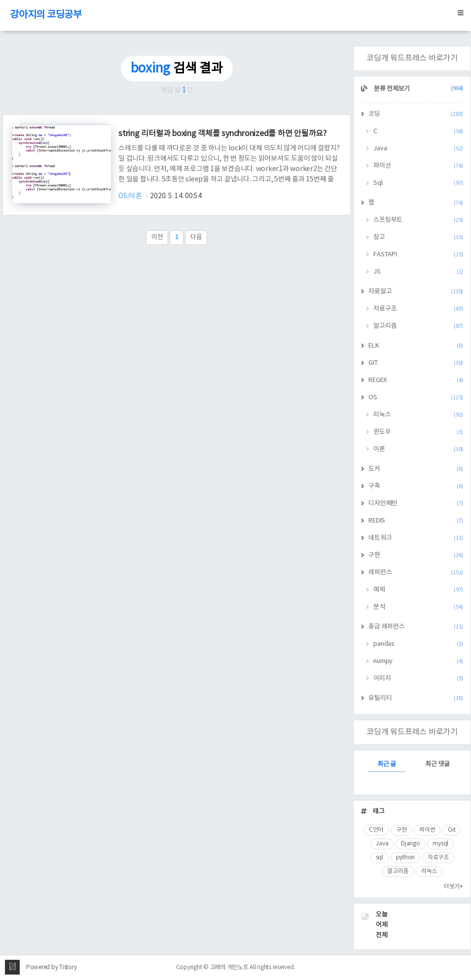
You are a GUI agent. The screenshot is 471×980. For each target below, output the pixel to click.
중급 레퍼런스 (416, 627)
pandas (418, 644)
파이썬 (427, 830)
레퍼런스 (416, 573)
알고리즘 (418, 326)
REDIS (416, 521)
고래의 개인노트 (229, 967)
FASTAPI (418, 255)
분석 (418, 607)
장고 (418, 237)
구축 (416, 486)
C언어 (376, 830)
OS (416, 398)
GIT (416, 363)
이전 (157, 237)
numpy (418, 661)
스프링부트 (418, 220)
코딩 (416, 114)
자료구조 (418, 309)
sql (380, 857)
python (406, 857)
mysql (440, 844)
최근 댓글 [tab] (437, 764)
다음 (196, 237)
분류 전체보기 (418, 89)
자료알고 (416, 292)
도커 (416, 469)
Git (452, 830)
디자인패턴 (416, 504)
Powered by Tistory (52, 967)
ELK (416, 346)
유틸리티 (416, 698)
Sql (418, 183)
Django (411, 844)
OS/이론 (131, 196)
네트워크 (416, 538)
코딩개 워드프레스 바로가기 (412, 58)
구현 (416, 555)
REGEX (416, 380)
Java (418, 149)
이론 (418, 449)
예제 (418, 590)
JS (418, 272)
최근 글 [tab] (387, 764)
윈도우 (418, 432)
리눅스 (418, 415)
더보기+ (453, 887)
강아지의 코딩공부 (46, 15)
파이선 (418, 166)
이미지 (418, 679)
